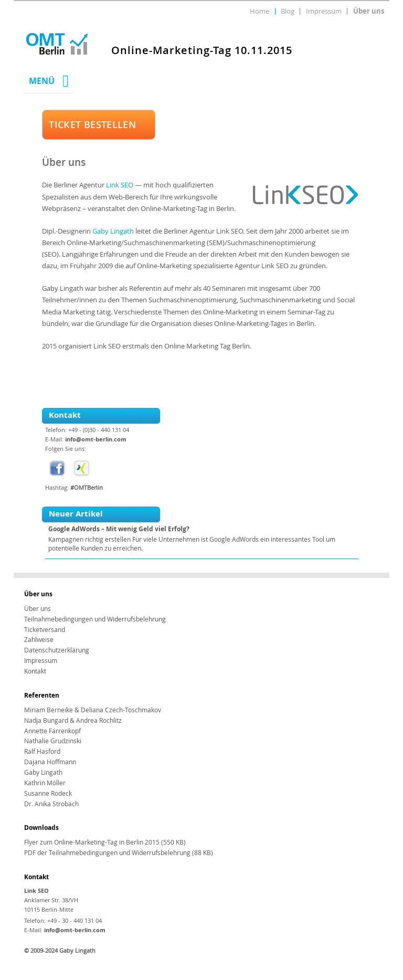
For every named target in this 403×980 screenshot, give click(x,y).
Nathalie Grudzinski (53, 741)
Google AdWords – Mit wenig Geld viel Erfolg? (119, 529)
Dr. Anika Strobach (51, 804)
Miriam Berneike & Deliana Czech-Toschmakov (93, 710)
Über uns (369, 11)
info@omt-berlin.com (96, 439)
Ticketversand (45, 630)
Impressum (324, 11)
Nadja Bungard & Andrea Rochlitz (73, 720)
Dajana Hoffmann (50, 762)
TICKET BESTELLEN (92, 124)
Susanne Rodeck (48, 793)
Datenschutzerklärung (57, 650)
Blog (288, 11)
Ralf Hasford (42, 751)
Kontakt (35, 671)
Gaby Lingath (113, 231)
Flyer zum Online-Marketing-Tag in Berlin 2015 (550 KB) (105, 842)
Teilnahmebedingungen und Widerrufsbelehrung (95, 619)
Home (259, 11)
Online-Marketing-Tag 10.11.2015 (202, 50)
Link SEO (120, 185)
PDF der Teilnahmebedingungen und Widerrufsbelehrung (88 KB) (119, 853)
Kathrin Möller (45, 783)
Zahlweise (39, 640)
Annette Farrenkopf (52, 731)
